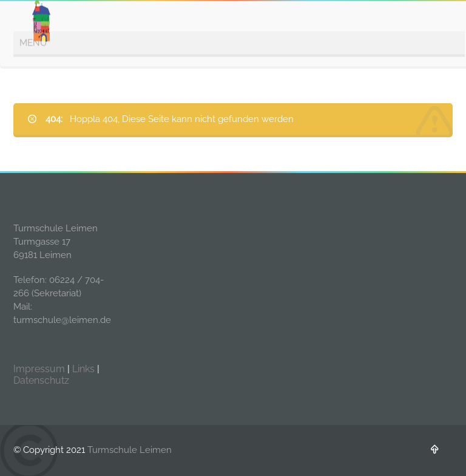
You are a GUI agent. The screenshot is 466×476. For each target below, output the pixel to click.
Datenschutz (41, 380)
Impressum (39, 369)
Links (83, 369)
